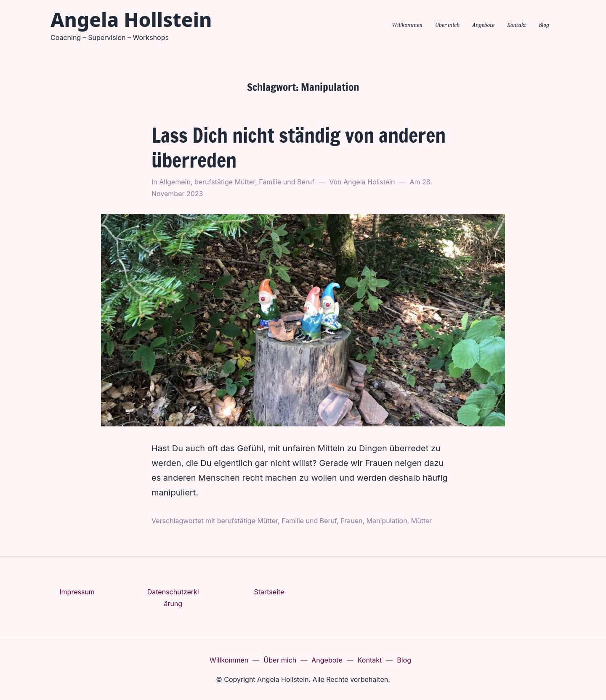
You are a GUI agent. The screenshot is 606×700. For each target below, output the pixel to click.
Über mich (447, 25)
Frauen (351, 521)
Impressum (77, 592)
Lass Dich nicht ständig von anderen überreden (299, 148)
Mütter (422, 521)
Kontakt (517, 25)
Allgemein (175, 182)
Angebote (483, 25)
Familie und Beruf (287, 182)
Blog (544, 25)
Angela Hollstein (131, 19)
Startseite (269, 592)
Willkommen (407, 25)
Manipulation (387, 521)
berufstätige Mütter (225, 182)
